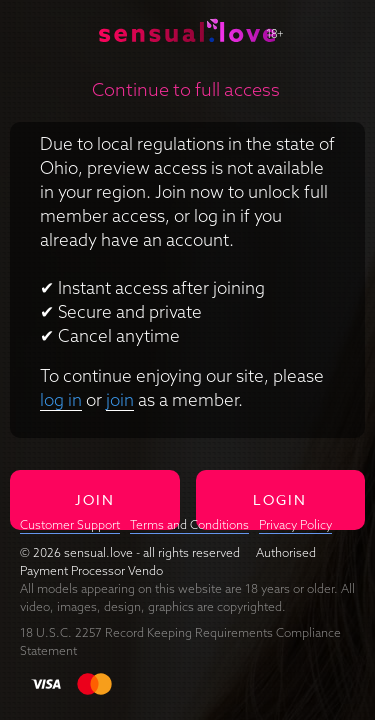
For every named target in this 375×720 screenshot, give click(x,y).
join (120, 399)
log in (61, 399)
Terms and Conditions (189, 524)
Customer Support (70, 524)
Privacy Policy (295, 524)
